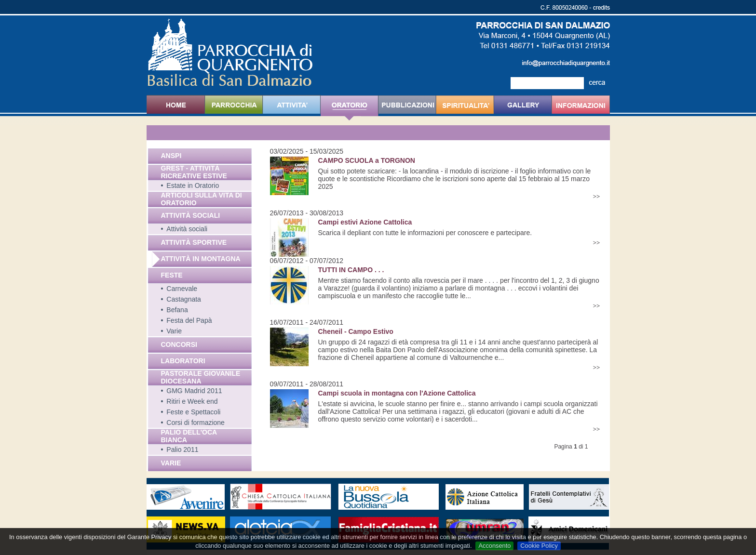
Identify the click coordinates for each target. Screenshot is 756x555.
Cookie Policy (539, 546)
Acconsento (494, 546)
